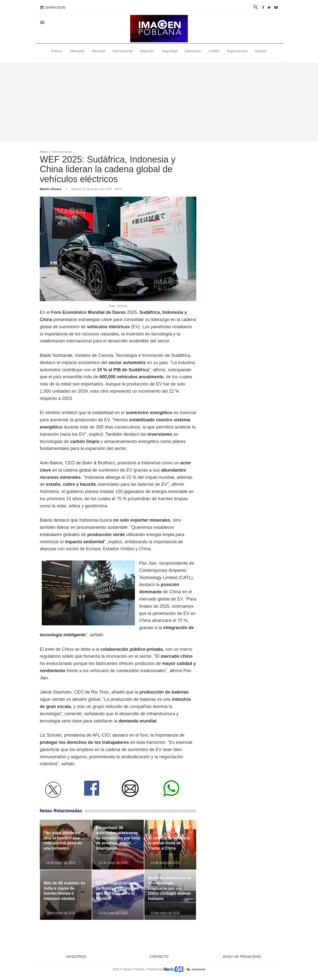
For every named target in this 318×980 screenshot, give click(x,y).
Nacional (98, 51)
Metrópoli (77, 51)
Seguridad (169, 51)
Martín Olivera (51, 189)
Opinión (261, 51)
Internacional (122, 51)
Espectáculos (237, 51)
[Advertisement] (159, 102)
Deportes (147, 51)
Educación (193, 51)
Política (57, 51)
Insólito (214, 51)
